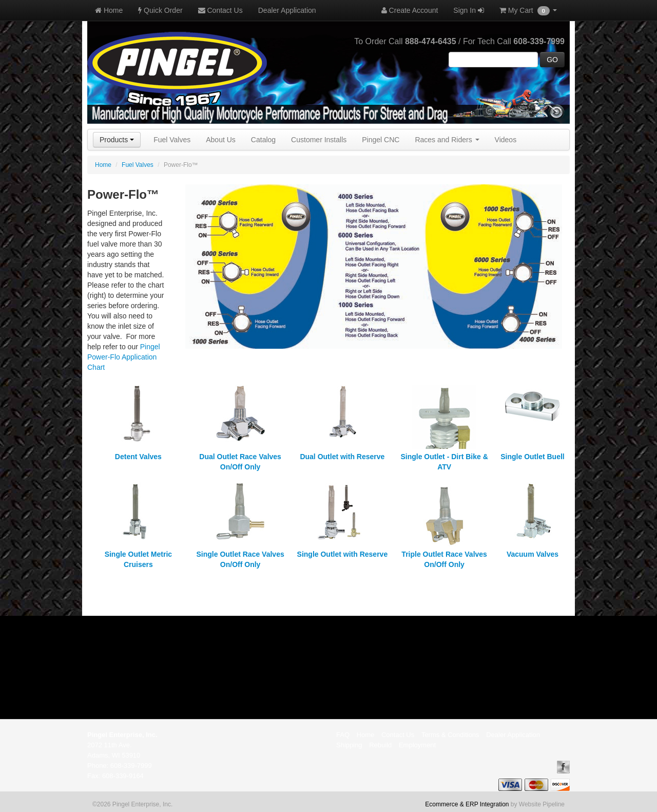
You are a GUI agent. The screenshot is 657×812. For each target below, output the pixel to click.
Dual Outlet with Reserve (342, 457)
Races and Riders (447, 140)
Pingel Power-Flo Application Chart (124, 357)
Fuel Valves (172, 140)
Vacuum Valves (533, 554)
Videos (506, 140)
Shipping (349, 745)
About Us (221, 140)
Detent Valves (138, 457)
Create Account (410, 10)
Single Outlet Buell (532, 457)
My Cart (528, 11)
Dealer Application (287, 10)
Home (109, 10)
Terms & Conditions (450, 735)
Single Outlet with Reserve (343, 554)
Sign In (468, 10)
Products (117, 140)
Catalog (263, 140)
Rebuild (380, 745)
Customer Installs (319, 140)
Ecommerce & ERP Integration (467, 804)
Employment (417, 745)
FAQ (343, 735)
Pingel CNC (381, 140)
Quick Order (160, 10)
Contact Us (220, 10)
